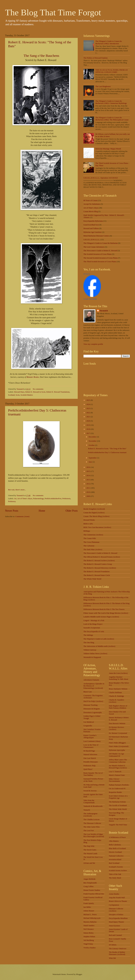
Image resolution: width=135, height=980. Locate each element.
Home (42, 511)
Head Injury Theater (116, 922)
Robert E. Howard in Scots (35, 392)
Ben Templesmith (90, 883)
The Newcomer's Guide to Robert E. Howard (100, 251)
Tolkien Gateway (90, 650)
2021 (88, 417)
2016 (88, 467)
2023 (88, 408)
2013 (88, 480)
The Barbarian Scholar (117, 802)
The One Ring (89, 643)
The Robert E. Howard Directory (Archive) (100, 568)
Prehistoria (66, 499)
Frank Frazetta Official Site (94, 894)
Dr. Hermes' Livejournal (118, 733)
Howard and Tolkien (91, 228)
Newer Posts (12, 511)
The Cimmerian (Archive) (93, 535)
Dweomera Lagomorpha (93, 712)
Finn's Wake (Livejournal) (119, 746)
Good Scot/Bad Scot (91, 225)
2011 (88, 488)
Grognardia (88, 726)
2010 (88, 492)
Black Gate (88, 692)
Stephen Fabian (89, 937)
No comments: (38, 389)
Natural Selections (90, 754)
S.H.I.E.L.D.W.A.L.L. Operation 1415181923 (101, 178)
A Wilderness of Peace (117, 837)
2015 (88, 471)
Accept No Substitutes (92, 204)
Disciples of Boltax (116, 915)
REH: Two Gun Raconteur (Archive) (97, 527)
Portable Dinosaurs (91, 762)
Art (15, 499)
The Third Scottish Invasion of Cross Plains (100, 262)
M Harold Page (89, 751)
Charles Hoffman (115, 692)
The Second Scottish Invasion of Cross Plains (101, 258)
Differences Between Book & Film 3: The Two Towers (104, 609)
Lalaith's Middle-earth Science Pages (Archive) (101, 617)
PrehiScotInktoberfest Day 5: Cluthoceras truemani (107, 452)
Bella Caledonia (115, 845)
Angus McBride (89, 879)
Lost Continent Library (92, 741)
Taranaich (104, 311)
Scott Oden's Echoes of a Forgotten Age (118, 797)
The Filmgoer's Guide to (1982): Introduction (109, 42)
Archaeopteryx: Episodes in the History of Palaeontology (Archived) (94, 686)
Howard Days (19, 392)
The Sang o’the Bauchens (41, 56)
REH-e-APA (88, 524)
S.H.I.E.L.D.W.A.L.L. (92, 240)
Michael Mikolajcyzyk (92, 918)
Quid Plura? (88, 769)
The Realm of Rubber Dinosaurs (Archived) (117, 953)
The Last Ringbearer (103, 86)
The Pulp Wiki (89, 846)
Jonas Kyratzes (115, 926)
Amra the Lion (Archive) (118, 673)
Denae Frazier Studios (92, 890)
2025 (88, 400)
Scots (18, 395)
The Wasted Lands (90, 854)
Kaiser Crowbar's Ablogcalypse (90, 736)
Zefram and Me (89, 863)
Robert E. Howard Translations (58, 392)
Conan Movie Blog (91, 211)
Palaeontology (39, 499)
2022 (88, 413)
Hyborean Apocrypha (117, 750)
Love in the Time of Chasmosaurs (91, 746)
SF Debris (113, 945)
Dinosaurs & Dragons (92, 709)
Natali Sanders (89, 926)
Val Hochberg (89, 940)
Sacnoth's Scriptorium (92, 628)
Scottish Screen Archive (118, 870)
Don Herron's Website (117, 723)
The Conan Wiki (90, 538)
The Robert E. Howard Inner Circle (97, 575)
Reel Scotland (114, 863)
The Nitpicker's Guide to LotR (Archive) (99, 639)
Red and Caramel (115, 935)
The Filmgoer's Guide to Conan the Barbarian (101, 243)
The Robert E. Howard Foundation (96, 572)
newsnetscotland (115, 859)
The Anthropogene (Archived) (90, 815)
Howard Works (89, 520)
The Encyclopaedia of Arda (94, 632)
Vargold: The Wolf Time (118, 825)
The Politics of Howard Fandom (96, 58)
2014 (88, 476)
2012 (88, 484)
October (92, 445)
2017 (88, 433)
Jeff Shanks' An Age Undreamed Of (116, 755)
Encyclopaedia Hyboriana (93, 221)
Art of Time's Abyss (25, 499)
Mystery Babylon (90, 922)
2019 (88, 425)
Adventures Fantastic (91, 680)
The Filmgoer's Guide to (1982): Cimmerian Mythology (111, 102)
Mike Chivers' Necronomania (114, 780)
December (93, 437)
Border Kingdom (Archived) (94, 509)
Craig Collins (88, 886)
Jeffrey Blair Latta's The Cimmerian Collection (118, 761)
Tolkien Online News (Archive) (95, 654)
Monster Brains (33, 377)
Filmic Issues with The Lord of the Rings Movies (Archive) (106, 613)
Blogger (79, 974)
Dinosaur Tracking (90, 705)
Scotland (11, 395)
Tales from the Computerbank (89, 801)
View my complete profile (93, 344)
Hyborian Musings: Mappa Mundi (108, 149)
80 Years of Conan (90, 200)
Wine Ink (112, 958)
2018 (88, 429)
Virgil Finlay (88, 944)
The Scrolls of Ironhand (118, 805)
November (93, 441)
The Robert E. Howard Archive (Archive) (99, 561)
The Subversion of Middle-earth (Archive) (99, 646)
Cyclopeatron (114, 905)
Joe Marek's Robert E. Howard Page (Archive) (118, 767)
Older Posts (72, 511)
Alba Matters (114, 841)
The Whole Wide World (92, 579)
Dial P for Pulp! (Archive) (93, 701)
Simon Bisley (89, 933)
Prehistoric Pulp (89, 766)
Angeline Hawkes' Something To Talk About (119, 678)
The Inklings (88, 635)
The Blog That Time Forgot (53, 12)
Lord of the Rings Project (93, 624)
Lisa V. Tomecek (115, 772)
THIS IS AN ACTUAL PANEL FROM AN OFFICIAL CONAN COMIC (111, 71)
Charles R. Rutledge (116, 696)
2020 (88, 421)
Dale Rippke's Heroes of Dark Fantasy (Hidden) (118, 707)
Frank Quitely (89, 903)
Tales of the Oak (115, 874)
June (91, 462)
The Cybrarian (89, 546)
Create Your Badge (90, 299)
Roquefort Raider (115, 792)
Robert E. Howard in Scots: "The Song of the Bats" (107, 449)
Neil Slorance (89, 929)
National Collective (116, 856)
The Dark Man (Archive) (93, 550)
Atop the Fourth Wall (117, 898)
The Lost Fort (89, 831)
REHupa (87, 531)
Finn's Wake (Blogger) (117, 743)
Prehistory (12, 501)
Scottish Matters (27, 395)
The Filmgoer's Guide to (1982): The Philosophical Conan (112, 119)
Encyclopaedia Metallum (118, 918)
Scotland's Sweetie (116, 867)
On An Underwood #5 (117, 789)
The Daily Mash (115, 878)
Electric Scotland (115, 852)
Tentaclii (87, 810)
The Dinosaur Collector (92, 823)
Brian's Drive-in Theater (118, 901)
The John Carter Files (92, 827)
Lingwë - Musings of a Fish (94, 621)
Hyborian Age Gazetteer (93, 232)
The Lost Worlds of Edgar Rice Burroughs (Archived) (94, 835)
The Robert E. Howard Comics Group (98, 564)
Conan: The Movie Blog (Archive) (96, 516)
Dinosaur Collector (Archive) (116, 910)
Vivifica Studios (89, 948)
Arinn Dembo (114, 894)
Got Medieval (89, 722)
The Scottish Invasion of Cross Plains (97, 254)
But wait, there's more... (17, 490)
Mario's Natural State (117, 775)
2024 (88, 404)
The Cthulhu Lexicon (91, 820)
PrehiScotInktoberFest (53, 499)
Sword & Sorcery (90, 791)
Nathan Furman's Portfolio (119, 785)
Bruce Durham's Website (118, 689)
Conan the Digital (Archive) (94, 513)
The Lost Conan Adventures (94, 247)
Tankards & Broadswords (93, 806)
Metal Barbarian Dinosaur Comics (96, 236)
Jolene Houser (89, 911)
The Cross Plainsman (91, 542)
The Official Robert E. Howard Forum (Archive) (102, 557)
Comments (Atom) (22, 517)
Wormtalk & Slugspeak (92, 657)
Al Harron (87, 274)
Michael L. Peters (90, 915)
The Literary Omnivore (118, 949)
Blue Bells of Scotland (117, 848)
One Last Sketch (90, 758)
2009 (88, 496)
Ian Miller (87, 907)
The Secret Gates (90, 850)
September (93, 458)
